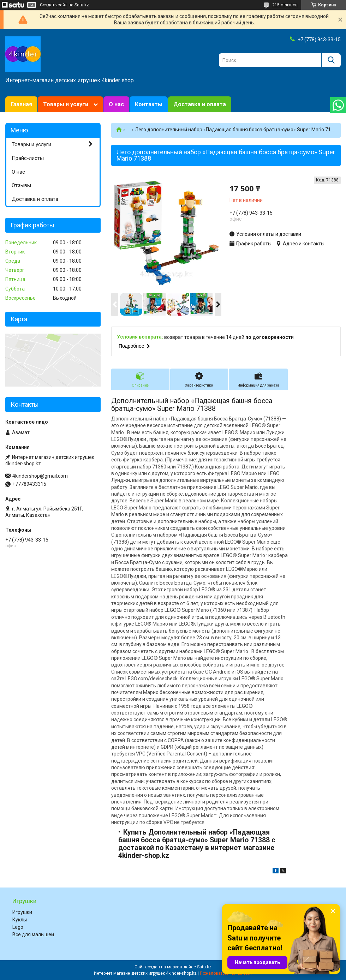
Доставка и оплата (200, 104)
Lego (18, 927)
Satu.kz (204, 967)
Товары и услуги (66, 104)
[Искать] (331, 60)
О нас (116, 104)
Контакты (149, 104)
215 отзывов (285, 5)
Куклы (20, 920)
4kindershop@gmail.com (40, 476)
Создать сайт (53, 5)
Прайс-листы (28, 158)
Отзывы (21, 185)
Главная (21, 104)
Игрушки (22, 912)
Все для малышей (33, 934)
